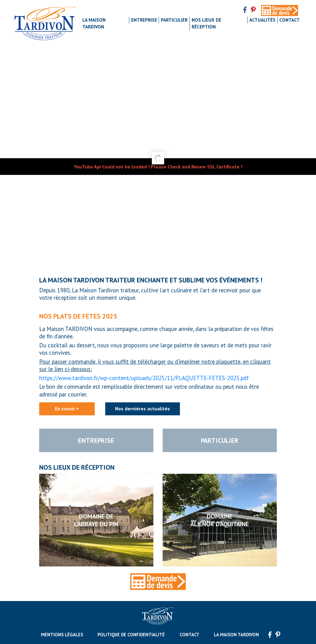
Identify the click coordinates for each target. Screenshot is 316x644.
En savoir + (67, 409)
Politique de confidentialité (131, 635)
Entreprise (144, 20)
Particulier (174, 20)
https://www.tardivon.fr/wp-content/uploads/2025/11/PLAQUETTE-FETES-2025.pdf (144, 378)
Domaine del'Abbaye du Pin (96, 520)
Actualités (262, 20)
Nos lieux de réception (206, 23)
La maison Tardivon (94, 23)
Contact (289, 20)
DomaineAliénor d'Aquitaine (220, 520)
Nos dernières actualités (143, 409)
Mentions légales (62, 635)
